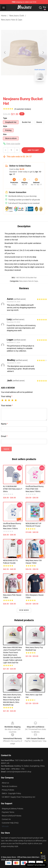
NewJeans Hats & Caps (12, 20)
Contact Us (6, 819)
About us (5, 783)
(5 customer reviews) (23, 109)
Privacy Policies (8, 790)
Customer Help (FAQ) (10, 823)
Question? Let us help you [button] (36, 865)
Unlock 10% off (43, 857)
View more (24, 610)
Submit (6, 449)
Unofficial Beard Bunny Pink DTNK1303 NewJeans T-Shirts (35, 489)
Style (5, 126)
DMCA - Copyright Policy (11, 793)
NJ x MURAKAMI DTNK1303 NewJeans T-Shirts (13, 489)
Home (4, 16)
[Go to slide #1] (17, 89)
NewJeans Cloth (17, 16)
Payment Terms (8, 812)
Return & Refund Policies (12, 816)
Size (5, 134)
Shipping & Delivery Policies (12, 809)
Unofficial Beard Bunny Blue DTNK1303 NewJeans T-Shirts (12, 526)
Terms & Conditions (9, 786)
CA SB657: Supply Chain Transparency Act (18, 797)
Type (5, 118)
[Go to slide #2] (31, 89)
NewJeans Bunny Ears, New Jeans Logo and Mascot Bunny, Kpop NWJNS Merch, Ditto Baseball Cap (12, 700)
